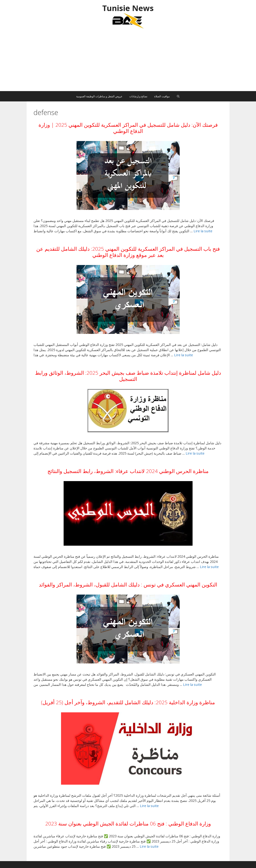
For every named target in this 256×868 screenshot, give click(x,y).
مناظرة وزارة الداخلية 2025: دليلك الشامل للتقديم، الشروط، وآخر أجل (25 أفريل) (128, 702)
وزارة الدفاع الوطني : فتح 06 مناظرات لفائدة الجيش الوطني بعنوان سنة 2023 (128, 823)
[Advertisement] (128, 62)
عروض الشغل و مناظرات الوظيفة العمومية (99, 96)
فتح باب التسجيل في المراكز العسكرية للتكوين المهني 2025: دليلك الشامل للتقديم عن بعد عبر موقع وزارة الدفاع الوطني (128, 252)
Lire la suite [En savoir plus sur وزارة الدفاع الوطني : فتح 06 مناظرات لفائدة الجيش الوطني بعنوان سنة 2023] (149, 846)
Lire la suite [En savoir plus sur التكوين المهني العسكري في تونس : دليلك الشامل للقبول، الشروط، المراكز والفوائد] (192, 685)
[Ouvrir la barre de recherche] (178, 96)
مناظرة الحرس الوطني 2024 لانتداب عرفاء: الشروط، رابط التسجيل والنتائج (128, 471)
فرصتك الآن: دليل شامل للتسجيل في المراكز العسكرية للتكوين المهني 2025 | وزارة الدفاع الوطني (128, 128)
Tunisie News (128, 8)
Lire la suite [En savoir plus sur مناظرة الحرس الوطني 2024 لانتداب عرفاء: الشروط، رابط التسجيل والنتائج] (209, 567)
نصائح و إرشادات (138, 96)
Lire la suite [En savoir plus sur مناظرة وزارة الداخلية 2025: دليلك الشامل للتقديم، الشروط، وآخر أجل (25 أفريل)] (149, 806)
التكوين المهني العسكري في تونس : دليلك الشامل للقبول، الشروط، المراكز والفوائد (128, 584)
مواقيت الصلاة (162, 96)
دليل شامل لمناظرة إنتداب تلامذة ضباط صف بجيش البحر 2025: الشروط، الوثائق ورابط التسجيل (128, 376)
